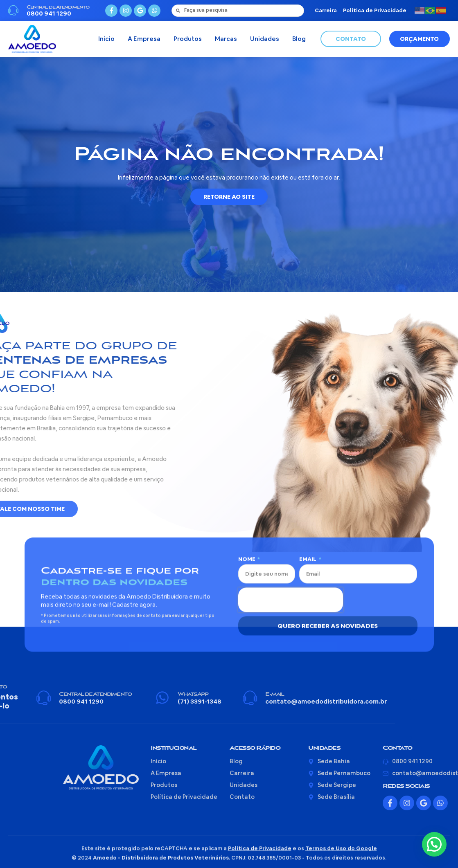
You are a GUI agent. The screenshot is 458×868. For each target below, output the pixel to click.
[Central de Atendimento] (13, 12)
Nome (247, 471)
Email (308, 471)
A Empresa (144, 41)
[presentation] (291, 512)
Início (106, 41)
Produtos (188, 41)
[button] (434, 844)
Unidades (265, 41)
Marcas (226, 41)
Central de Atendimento (58, 9)
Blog (299, 41)
